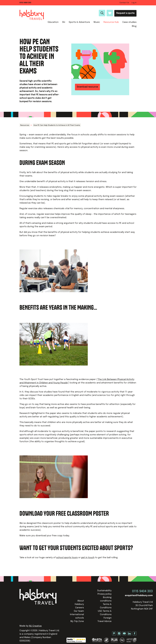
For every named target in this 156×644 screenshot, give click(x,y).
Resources (25, 125)
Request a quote (125, 13)
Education (53, 22)
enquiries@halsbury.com (139, 595)
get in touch (88, 558)
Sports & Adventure (79, 22)
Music (97, 22)
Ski (64, 22)
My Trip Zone (77, 621)
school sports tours (67, 558)
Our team (79, 611)
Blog (134, 26)
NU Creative (35, 626)
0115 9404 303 (25, 3)
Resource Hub (111, 22)
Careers (80, 608)
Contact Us (124, 3)
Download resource (87, 87)
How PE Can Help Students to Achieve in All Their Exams (57, 125)
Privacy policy (105, 594)
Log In (134, 3)
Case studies (129, 22)
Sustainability (104, 591)
